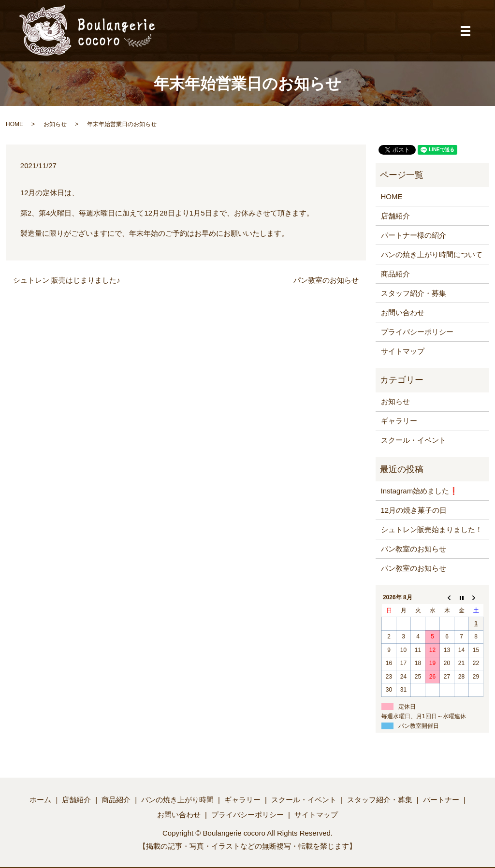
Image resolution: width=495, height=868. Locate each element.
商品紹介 (395, 274)
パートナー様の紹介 (414, 235)
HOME (15, 124)
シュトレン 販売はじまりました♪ (67, 280)
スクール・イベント (414, 440)
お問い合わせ (403, 312)
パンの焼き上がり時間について (432, 254)
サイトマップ (403, 351)
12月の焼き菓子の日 (414, 510)
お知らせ (55, 124)
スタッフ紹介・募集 (414, 293)
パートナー (441, 800)
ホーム (40, 800)
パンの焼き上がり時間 (177, 800)
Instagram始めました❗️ (420, 491)
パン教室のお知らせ (326, 280)
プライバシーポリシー (417, 332)
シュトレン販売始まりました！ (432, 529)
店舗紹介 (395, 216)
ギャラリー (399, 421)
